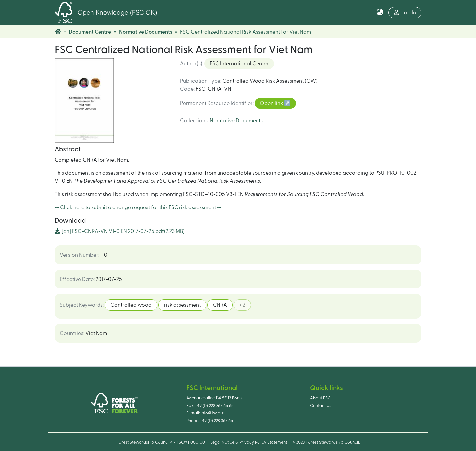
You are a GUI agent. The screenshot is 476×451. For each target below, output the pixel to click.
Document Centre (90, 32)
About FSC (320, 398)
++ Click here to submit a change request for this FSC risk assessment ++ (138, 207)
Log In (405, 12)
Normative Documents (146, 32)
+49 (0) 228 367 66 (217, 421)
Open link (272, 103)
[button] (380, 13)
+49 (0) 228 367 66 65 (214, 406)
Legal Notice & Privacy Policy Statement (249, 442)
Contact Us (321, 406)
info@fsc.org (213, 413)
